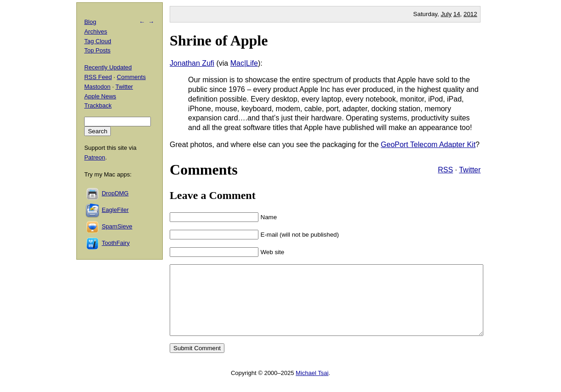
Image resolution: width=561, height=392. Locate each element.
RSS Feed (98, 77)
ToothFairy (116, 243)
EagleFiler (115, 210)
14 (457, 14)
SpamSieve (117, 226)
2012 (470, 14)
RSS (445, 170)
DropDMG (115, 193)
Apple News (100, 96)
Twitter (470, 170)
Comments (131, 77)
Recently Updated (108, 67)
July (446, 14)
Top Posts (97, 50)
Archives (96, 31)
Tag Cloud (98, 41)
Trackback (98, 105)
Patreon (95, 157)
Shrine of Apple (219, 40)
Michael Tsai (312, 387)
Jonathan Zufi (192, 63)
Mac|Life (244, 63)
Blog (90, 22)
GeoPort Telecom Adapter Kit (428, 145)
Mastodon (97, 87)
